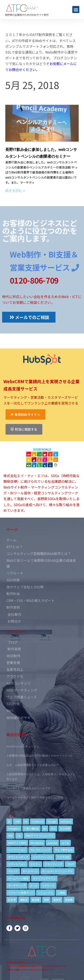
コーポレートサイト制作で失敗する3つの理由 (35, 797)
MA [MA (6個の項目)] (45, 828)
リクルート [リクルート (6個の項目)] (48, 885)
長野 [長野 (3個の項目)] (46, 900)
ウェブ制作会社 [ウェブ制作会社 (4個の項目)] (64, 850)
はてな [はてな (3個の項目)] (65, 843)
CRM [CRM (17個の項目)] (17, 821)
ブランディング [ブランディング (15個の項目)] (53, 864)
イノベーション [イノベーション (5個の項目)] (17, 850)
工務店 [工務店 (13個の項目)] (61, 893)
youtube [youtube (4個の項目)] (52, 843)
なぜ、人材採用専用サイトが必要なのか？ (33, 765)
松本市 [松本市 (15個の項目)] (12, 900)
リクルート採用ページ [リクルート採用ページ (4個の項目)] (21, 893)
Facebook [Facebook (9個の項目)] (38, 821)
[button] (76, 9)
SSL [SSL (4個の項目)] (19, 835)
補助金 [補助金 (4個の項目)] (24, 900)
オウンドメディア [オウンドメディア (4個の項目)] (18, 857)
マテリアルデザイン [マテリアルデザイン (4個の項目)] (44, 878)
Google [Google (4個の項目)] (52, 821)
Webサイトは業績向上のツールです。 (30, 788)
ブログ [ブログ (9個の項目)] (70, 864)
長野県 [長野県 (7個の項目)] (69, 900)
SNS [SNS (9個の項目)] (10, 835)
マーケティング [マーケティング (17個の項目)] (17, 885)
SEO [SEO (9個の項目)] (53, 828)
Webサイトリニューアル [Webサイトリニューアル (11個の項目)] (40, 835)
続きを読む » (15, 190)
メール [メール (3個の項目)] (34, 885)
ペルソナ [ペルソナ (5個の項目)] (13, 871)
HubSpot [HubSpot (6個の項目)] (66, 821)
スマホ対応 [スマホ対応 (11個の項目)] (63, 857)
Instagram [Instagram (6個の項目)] (14, 828)
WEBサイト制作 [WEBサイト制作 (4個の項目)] (17, 843)
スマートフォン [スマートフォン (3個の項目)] (17, 864)
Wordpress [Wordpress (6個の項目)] (37, 843)
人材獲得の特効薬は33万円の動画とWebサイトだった (40, 756)
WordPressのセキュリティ (23, 746)
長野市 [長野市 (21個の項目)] (57, 900)
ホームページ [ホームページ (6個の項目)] (30, 871)
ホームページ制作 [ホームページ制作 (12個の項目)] (18, 878)
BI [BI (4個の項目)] (9, 821)
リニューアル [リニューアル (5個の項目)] (46, 893)
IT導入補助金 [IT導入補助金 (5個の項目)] (31, 828)
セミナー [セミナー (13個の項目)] (35, 864)
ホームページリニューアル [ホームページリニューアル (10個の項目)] (57, 871)
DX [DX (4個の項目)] (26, 821)
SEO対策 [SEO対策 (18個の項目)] (65, 828)
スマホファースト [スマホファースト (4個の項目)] (43, 857)
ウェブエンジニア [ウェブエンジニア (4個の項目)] (40, 850)
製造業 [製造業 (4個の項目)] (36, 900)
